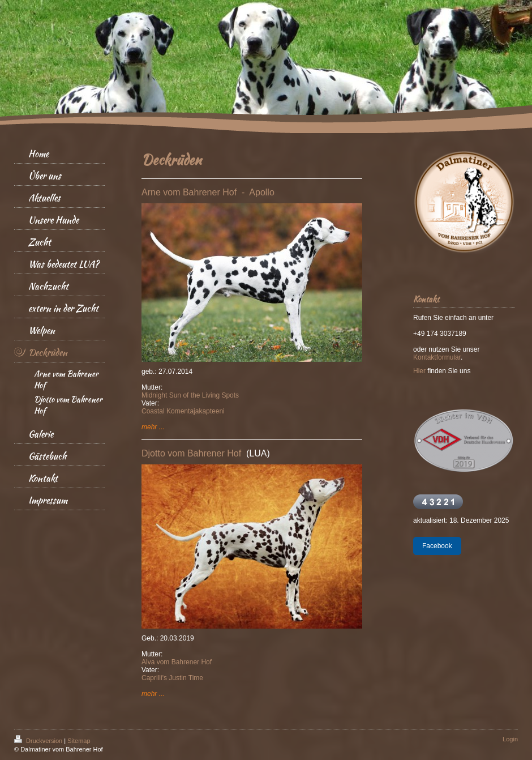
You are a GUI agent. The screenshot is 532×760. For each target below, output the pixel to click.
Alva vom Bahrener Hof (177, 662)
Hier (419, 371)
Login (510, 739)
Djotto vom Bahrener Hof (194, 453)
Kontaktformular (437, 357)
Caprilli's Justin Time (172, 678)
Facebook (437, 546)
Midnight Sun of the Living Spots (190, 395)
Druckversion (39, 741)
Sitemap (79, 741)
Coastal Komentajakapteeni (183, 411)
